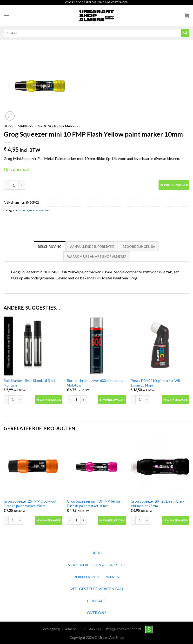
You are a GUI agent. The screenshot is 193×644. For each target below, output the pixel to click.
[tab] (50, 246)
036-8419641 (91, 629)
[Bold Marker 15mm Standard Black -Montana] (33, 346)
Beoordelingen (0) (139, 247)
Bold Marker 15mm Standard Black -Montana (31, 383)
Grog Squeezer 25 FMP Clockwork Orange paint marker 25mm (30, 504)
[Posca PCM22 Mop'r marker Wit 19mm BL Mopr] (160, 346)
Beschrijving (50, 247)
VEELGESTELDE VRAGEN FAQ (97, 589)
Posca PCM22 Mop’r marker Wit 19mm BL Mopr (155, 383)
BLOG (96, 553)
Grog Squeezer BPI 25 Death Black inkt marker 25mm (157, 504)
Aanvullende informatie (92, 247)
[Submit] (185, 33)
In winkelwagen (174, 185)
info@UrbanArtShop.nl (123, 629)
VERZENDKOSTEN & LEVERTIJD (97, 565)
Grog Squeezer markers (59, 126)
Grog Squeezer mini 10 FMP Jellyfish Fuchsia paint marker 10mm (95, 504)
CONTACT (97, 601)
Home (8, 126)
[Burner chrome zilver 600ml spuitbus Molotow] (96, 346)
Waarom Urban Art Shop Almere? (97, 256)
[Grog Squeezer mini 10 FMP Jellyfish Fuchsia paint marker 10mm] (96, 467)
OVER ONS (97, 613)
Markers (26, 126)
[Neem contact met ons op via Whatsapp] (149, 629)
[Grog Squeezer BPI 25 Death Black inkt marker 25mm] (160, 467)
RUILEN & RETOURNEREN (97, 577)
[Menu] (7, 15)
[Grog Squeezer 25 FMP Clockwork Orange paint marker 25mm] (33, 467)
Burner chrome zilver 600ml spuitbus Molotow (95, 383)
